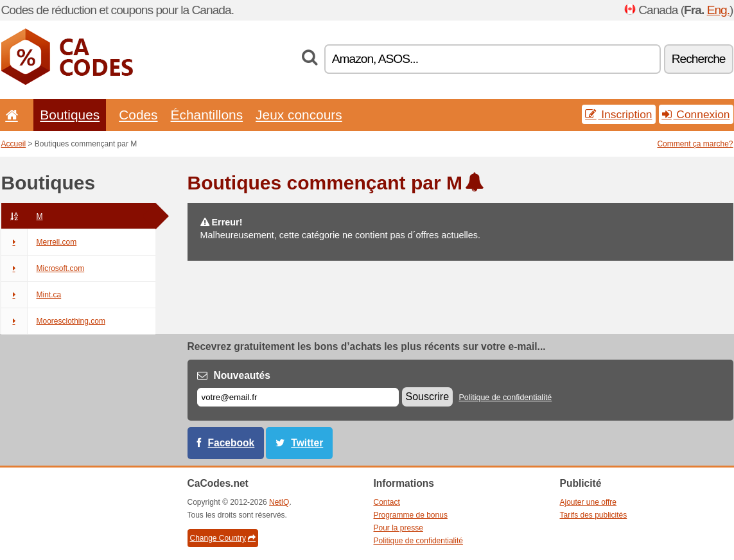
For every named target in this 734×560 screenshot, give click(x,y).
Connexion (696, 114)
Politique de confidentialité (505, 398)
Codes (138, 115)
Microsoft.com (43, 268)
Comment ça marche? (695, 144)
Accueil (14, 144)
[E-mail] (298, 397)
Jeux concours (299, 115)
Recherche (699, 59)
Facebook (232, 443)
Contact (387, 502)
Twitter (307, 443)
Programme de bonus (411, 515)
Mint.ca (31, 295)
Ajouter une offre (589, 502)
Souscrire (428, 397)
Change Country (223, 538)
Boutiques (70, 115)
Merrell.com (39, 242)
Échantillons (207, 115)
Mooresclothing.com (53, 321)
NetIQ (279, 502)
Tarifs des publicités (594, 515)
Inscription (618, 114)
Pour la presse (398, 528)
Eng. (718, 10)
